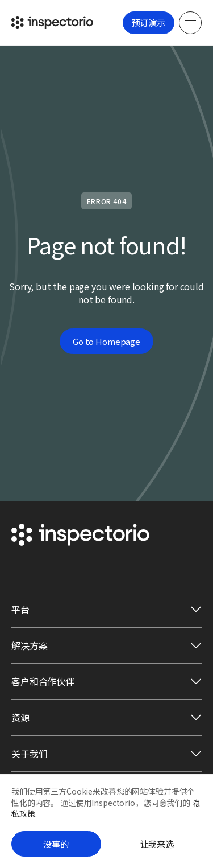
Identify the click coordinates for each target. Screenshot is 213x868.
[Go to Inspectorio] (52, 22)
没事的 (56, 844)
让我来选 (157, 844)
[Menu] (190, 23)
